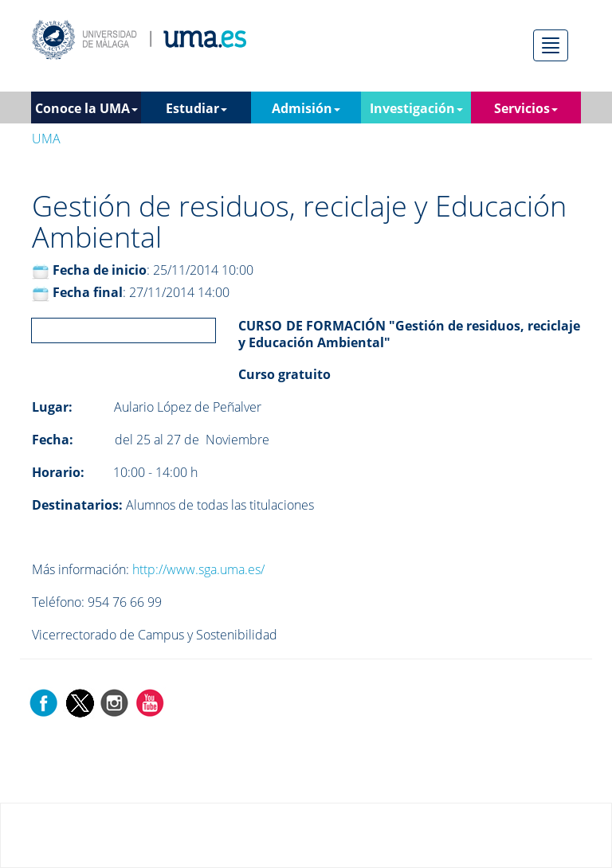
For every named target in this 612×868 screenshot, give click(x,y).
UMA (46, 139)
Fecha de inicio (100, 270)
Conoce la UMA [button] (86, 108)
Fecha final (88, 292)
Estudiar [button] (196, 108)
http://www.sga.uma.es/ (198, 569)
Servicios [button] (526, 108)
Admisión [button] (306, 108)
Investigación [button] (416, 108)
